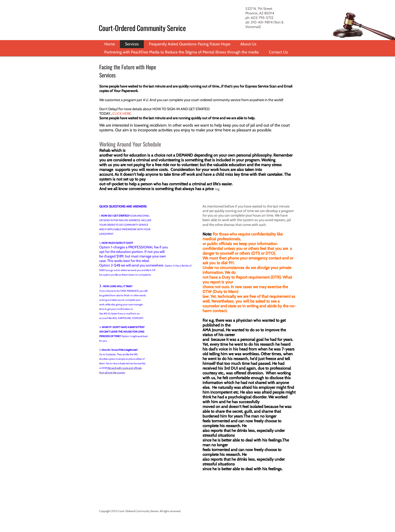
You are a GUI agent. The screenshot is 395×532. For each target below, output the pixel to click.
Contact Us (278, 52)
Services (132, 44)
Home (110, 44)
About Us (248, 44)
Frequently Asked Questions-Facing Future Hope (190, 44)
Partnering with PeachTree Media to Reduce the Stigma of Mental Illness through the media (182, 52)
